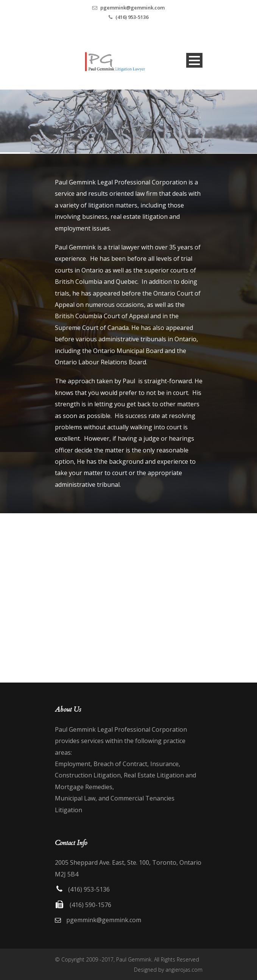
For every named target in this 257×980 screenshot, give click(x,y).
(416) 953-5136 (132, 17)
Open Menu (194, 60)
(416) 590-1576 (90, 905)
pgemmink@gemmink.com (132, 8)
